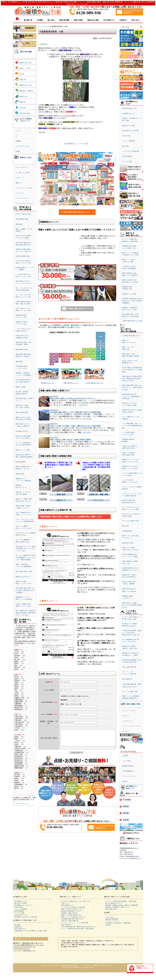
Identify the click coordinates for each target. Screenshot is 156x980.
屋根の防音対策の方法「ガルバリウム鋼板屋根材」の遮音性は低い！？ (132, 396)
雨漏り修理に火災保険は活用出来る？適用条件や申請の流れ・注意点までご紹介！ (132, 379)
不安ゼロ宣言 (126, 136)
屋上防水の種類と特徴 (23, 256)
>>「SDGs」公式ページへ (21, 803)
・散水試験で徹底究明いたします (70, 911)
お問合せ (125, 781)
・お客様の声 (17, 927)
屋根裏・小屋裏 (20, 387)
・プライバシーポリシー (112, 921)
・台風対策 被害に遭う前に (69, 913)
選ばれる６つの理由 (128, 126)
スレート (18, 131)
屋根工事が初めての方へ (130, 108)
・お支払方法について (20, 915)
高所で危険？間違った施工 (24, 571)
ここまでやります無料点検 (131, 151)
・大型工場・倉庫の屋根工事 (69, 921)
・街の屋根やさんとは (20, 901)
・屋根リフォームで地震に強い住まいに (72, 917)
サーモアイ (126, 716)
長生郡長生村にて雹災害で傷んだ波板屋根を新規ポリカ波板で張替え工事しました (58, 465)
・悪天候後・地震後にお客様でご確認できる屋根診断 (121, 905)
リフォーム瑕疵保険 (128, 141)
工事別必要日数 (127, 531)
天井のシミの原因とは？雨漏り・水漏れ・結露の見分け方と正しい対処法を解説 (75, 426)
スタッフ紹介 (126, 761)
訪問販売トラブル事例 (129, 294)
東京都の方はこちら (48, 383)
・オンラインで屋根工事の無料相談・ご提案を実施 (120, 901)
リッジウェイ (20, 193)
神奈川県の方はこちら (71, 383)
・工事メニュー (65, 903)
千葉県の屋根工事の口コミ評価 (132, 321)
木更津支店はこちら (135, 858)
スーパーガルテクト (22, 167)
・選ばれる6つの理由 (20, 903)
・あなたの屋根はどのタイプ (113, 903)
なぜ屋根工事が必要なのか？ (131, 336)
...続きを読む (83, 405)
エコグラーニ (20, 178)
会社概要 (125, 756)
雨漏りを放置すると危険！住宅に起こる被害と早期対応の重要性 (70, 440)
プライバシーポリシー (129, 776)
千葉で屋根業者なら (128, 771)
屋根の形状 (19, 361)
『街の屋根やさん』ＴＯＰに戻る (76, 144)
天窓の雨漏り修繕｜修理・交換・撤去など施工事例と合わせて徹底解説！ (25, 590)
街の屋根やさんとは (128, 113)
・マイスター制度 (19, 913)
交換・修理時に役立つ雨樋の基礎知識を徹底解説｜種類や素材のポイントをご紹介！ (25, 613)
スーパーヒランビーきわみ (24, 188)
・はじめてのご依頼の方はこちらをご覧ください (75, 901)
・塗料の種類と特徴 (110, 909)
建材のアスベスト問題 (23, 450)
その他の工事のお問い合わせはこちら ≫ (77, 212)
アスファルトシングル (23, 146)
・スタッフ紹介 (109, 917)
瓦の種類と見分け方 (22, 431)
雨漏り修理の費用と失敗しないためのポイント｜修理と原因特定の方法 (132, 387)
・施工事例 (17, 925)
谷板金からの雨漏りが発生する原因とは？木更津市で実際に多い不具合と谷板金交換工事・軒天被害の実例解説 (96, 465)
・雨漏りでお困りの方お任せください (72, 909)
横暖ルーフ (19, 183)
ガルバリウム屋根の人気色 (131, 521)
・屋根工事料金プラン (67, 905)
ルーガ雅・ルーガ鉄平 (23, 173)
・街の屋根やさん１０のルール (23, 905)
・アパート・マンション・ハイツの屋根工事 (74, 923)
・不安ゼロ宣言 (18, 907)
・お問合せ (108, 925)
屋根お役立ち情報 (128, 543)
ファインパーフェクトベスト (131, 726)
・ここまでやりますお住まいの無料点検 (72, 907)
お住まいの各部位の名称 (23, 214)
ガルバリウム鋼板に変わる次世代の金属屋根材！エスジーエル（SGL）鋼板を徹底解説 (25, 557)
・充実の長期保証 (19, 911)
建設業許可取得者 (128, 766)
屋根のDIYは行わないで (23, 577)
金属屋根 (18, 141)
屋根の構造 (19, 224)
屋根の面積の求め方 (22, 350)
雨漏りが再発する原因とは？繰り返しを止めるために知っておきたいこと (73, 398)
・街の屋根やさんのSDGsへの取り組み (25, 917)
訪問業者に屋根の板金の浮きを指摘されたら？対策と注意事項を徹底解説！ (132, 301)
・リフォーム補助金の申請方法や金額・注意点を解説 (77, 929)
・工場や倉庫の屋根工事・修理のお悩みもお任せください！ (79, 927)
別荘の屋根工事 (127, 679)
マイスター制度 (127, 162)
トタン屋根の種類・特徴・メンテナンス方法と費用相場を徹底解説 (132, 426)
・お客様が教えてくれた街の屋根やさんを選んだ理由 (30, 931)
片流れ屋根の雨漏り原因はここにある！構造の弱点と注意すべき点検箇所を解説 (75, 412)
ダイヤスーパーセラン (129, 711)
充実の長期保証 (127, 156)
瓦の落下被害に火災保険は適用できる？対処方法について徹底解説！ (132, 370)
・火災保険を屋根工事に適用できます (72, 919)
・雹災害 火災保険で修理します (70, 915)
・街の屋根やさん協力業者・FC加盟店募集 (118, 923)
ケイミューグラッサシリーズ (25, 203)
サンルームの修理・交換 (130, 691)
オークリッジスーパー (23, 198)
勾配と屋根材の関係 (22, 413)
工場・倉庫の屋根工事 (129, 667)
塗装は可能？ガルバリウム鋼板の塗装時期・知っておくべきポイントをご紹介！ (25, 549)
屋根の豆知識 (20, 474)
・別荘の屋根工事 (65, 925)
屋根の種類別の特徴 (22, 219)
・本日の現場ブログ (19, 929)
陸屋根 (18, 151)
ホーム (41, 27)
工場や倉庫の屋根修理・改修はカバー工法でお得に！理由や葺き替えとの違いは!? (132, 633)
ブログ (47, 27)
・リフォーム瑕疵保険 (20, 909)
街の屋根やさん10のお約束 (131, 131)
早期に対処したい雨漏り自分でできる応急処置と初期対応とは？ (132, 605)
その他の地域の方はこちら (94, 383)
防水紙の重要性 (20, 462)
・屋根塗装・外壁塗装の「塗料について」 (117, 907)
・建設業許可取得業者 (111, 919)
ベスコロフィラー (128, 721)
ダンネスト (126, 731)
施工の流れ (126, 146)
